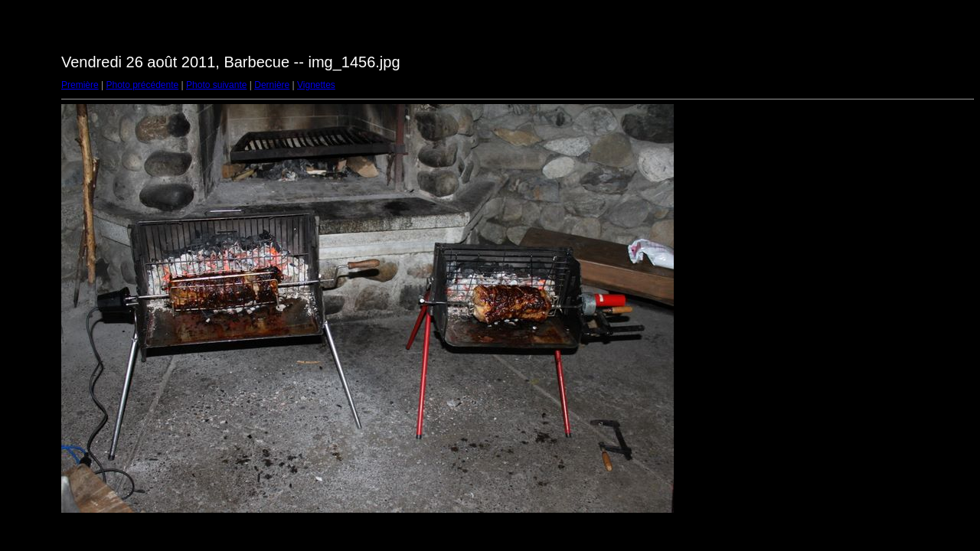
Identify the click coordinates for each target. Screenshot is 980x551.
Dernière (272, 85)
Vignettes (316, 85)
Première (80, 85)
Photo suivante (216, 85)
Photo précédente (142, 85)
